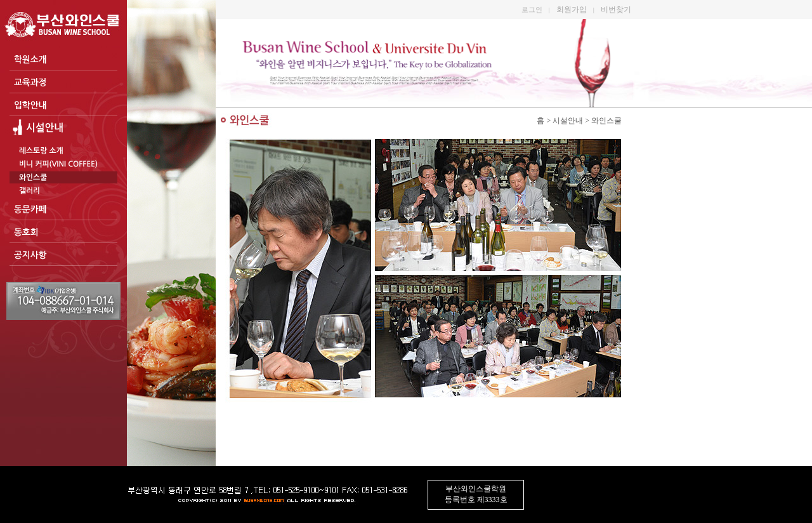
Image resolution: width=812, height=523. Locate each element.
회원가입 (572, 10)
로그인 (532, 10)
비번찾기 (616, 10)
